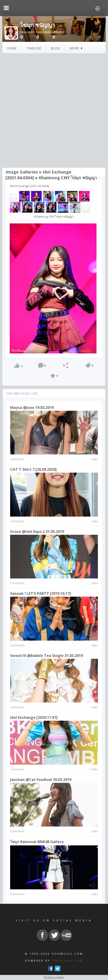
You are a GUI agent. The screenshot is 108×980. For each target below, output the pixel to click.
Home (12, 48)
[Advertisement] (54, 111)
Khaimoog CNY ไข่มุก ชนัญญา (68, 178)
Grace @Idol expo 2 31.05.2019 (37, 532)
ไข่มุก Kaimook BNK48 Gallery (37, 842)
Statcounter (54, 977)
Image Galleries (22, 172)
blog (55, 48)
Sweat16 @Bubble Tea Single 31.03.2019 (47, 656)
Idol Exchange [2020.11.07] (34, 717)
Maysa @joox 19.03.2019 (32, 408)
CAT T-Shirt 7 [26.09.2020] (33, 469)
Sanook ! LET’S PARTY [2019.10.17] (41, 593)
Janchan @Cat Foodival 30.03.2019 (41, 780)
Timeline (34, 48)
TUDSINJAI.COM (67, 961)
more (76, 48)
